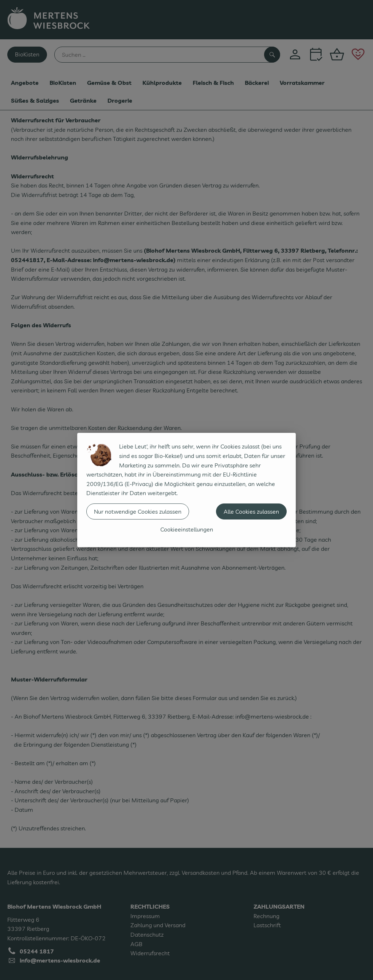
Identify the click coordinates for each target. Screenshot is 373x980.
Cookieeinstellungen (187, 529)
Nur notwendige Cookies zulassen (138, 511)
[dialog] (186, 490)
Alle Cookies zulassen (251, 511)
